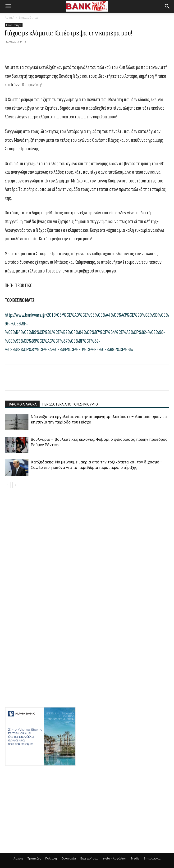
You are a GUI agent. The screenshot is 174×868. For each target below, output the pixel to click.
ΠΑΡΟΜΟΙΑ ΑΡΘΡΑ (22, 404)
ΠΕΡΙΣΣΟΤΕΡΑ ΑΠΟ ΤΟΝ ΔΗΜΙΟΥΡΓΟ (70, 404)
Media (135, 858)
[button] (8, 6)
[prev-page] (8, 485)
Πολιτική (51, 858)
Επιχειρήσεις (89, 858)
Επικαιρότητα (28, 18)
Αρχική (9, 18)
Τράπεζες (34, 858)
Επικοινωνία (152, 858)
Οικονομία (69, 858)
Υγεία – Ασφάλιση (115, 858)
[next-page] (15, 485)
